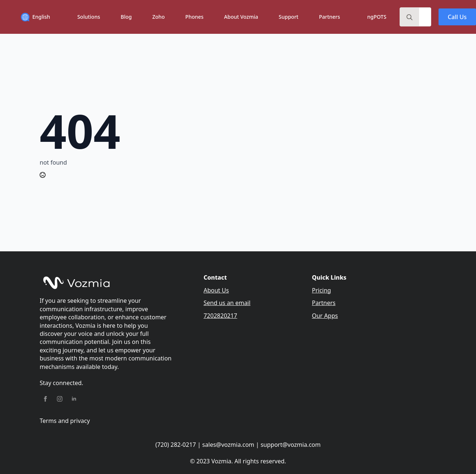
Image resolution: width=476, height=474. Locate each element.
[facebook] (45, 399)
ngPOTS (377, 17)
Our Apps (325, 316)
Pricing (321, 290)
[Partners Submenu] (346, 17)
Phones (195, 17)
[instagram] (60, 399)
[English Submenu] (56, 17)
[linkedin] (74, 399)
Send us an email (227, 303)
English (41, 17)
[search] (410, 17)
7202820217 (220, 316)
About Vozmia (241, 17)
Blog (126, 17)
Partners (329, 17)
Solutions (89, 17)
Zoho (159, 17)
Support (289, 17)
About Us (216, 290)
